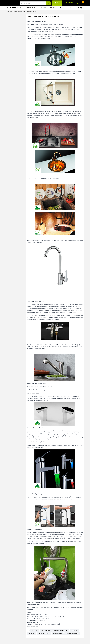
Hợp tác (70, 8)
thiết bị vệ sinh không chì (61, 630)
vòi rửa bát (32, 634)
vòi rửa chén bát (58, 634)
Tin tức (53, 8)
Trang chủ (32, 8)
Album (61, 8)
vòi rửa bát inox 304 (44, 634)
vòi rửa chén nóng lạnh (72, 634)
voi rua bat (74, 630)
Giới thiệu (43, 8)
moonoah (35, 630)
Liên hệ (80, 8)
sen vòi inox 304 (46, 630)
